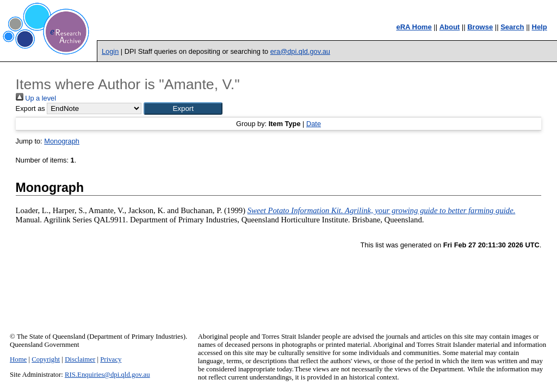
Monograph (62, 141)
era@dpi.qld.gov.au (300, 51)
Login (110, 51)
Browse (480, 27)
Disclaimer (80, 359)
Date (314, 124)
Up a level (36, 98)
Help (540, 27)
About (450, 27)
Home (18, 359)
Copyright (46, 359)
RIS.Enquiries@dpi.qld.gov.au (107, 375)
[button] (183, 108)
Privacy (111, 359)
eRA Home (414, 27)
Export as (30, 108)
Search (512, 27)
